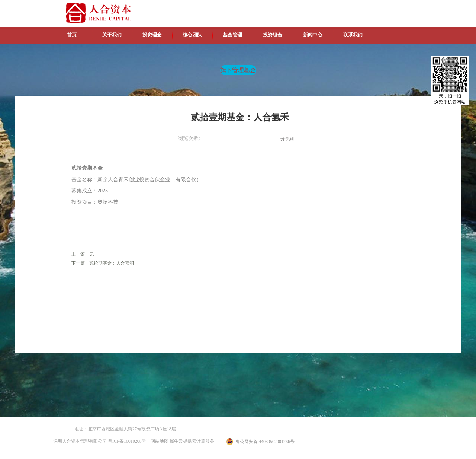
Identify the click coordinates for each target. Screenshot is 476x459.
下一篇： (103, 263)
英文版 (370, 7)
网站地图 (158, 441)
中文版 (353, 7)
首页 (72, 35)
